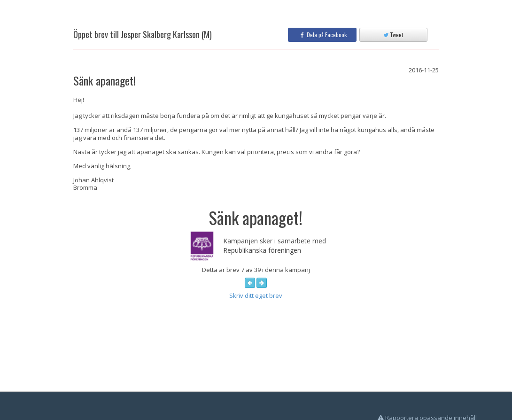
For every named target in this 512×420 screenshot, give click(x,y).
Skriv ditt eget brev (256, 296)
